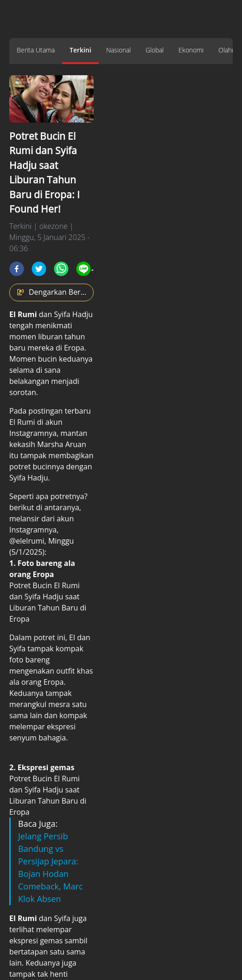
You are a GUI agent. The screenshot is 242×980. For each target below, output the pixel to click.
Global (155, 50)
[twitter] (39, 269)
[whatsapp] (61, 269)
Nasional (118, 50)
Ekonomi (191, 50)
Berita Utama (36, 50)
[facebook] (17, 269)
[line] (83, 269)
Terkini (80, 50)
